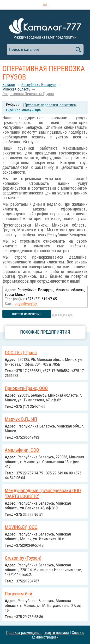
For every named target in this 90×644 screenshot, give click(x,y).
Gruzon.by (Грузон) (23, 558)
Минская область (16, 89)
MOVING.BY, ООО (21, 527)
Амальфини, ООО (22, 450)
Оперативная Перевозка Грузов (28, 94)
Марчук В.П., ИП (21, 419)
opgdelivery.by (26, 304)
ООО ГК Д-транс (21, 353)
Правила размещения (24, 633)
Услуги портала (57, 633)
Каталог (9, 85)
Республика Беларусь (39, 85)
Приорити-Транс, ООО (26, 388)
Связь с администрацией (58, 635)
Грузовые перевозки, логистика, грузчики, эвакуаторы (41, 107)
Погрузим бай (18, 594)
